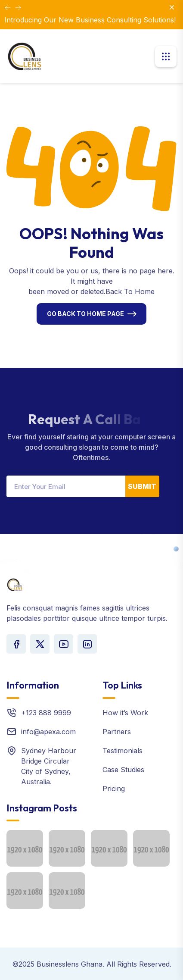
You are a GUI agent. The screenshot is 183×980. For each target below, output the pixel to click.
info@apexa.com (48, 732)
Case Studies (123, 770)
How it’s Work (125, 713)
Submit (142, 486)
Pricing (114, 789)
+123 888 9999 (46, 713)
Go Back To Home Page (85, 314)
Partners (117, 732)
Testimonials (123, 751)
